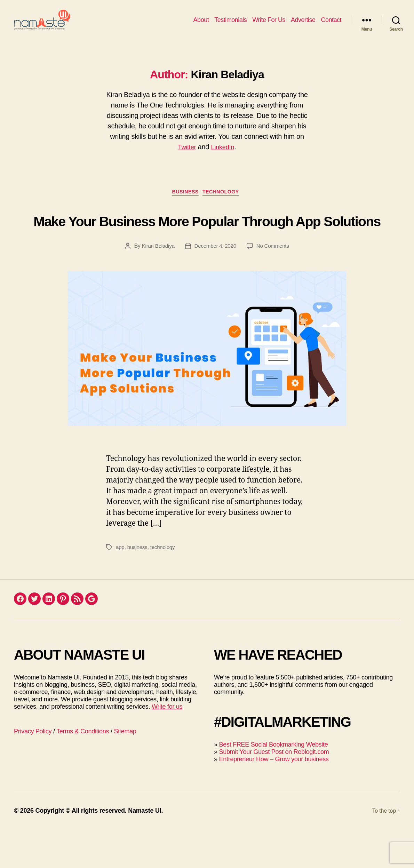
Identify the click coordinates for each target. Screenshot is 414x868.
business (138, 585)
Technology (225, 204)
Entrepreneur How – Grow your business (274, 797)
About (201, 25)
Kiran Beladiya (156, 283)
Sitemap (125, 769)
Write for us (167, 744)
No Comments (275, 283)
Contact (331, 25)
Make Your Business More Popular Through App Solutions (207, 243)
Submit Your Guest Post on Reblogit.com (274, 789)
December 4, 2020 (215, 283)
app (120, 585)
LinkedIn (224, 157)
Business (184, 204)
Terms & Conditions (83, 769)
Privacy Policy (33, 769)
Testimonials (230, 25)
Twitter (186, 157)
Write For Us (269, 25)
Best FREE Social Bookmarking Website (273, 782)
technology (165, 585)
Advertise (303, 25)
